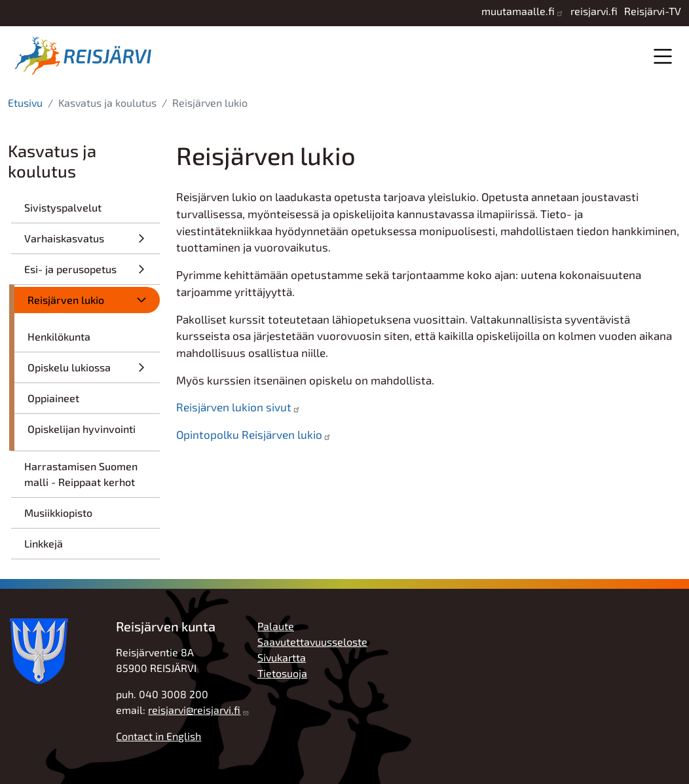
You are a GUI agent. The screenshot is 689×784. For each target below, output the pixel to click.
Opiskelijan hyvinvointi (82, 429)
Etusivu (25, 103)
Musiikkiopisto (58, 513)
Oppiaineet (53, 398)
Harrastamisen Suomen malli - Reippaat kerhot (81, 474)
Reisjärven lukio (66, 300)
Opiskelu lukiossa (69, 367)
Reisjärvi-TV (653, 11)
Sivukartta (282, 657)
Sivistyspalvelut (63, 207)
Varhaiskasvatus (64, 238)
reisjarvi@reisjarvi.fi (194, 710)
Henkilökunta (59, 336)
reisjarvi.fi (594, 11)
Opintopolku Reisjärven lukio (249, 434)
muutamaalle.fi (518, 11)
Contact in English (158, 736)
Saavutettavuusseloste (312, 642)
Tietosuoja (282, 673)
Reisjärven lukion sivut (234, 407)
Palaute (276, 626)
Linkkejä (44, 543)
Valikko (662, 56)
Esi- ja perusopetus (70, 269)
